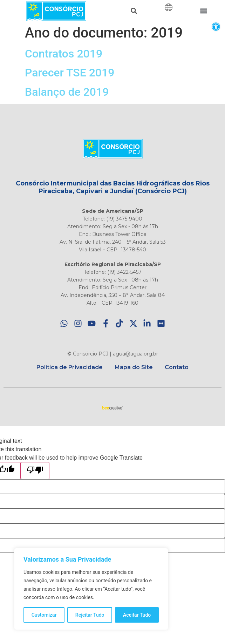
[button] (216, 26)
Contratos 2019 (64, 54)
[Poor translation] (35, 471)
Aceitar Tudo (137, 615)
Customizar (44, 615)
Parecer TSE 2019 (70, 73)
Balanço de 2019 (67, 92)
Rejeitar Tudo (90, 615)
